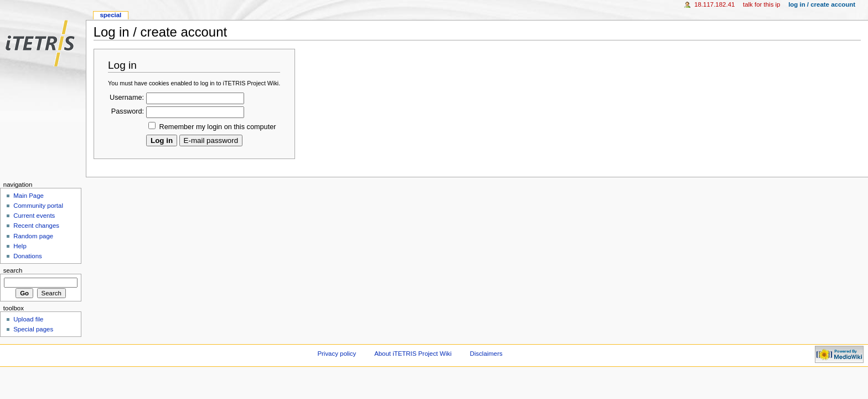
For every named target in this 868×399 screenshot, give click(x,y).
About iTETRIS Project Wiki (413, 354)
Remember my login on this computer (218, 127)
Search (13, 270)
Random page (33, 236)
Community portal (38, 206)
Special (110, 15)
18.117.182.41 (714, 4)
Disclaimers (486, 354)
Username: (127, 98)
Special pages (33, 329)
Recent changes (36, 226)
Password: (128, 111)
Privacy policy (337, 354)
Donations (28, 256)
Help (20, 246)
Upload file (28, 319)
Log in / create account (822, 4)
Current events (34, 216)
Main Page (29, 196)
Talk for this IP (761, 4)
